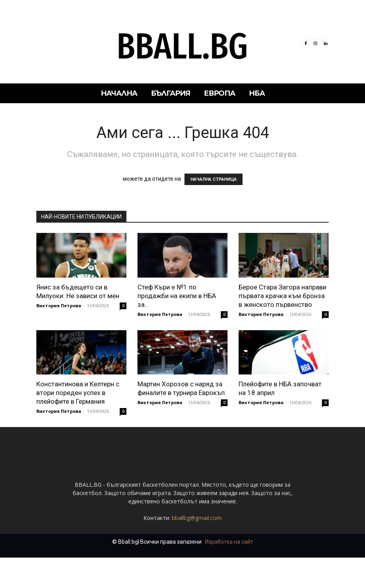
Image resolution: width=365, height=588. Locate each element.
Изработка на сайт (229, 572)
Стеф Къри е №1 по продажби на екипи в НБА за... (177, 296)
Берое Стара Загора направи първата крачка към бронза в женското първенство (282, 296)
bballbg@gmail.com (197, 548)
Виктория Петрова (59, 305)
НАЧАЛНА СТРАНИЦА (214, 179)
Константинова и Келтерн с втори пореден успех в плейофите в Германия (78, 393)
